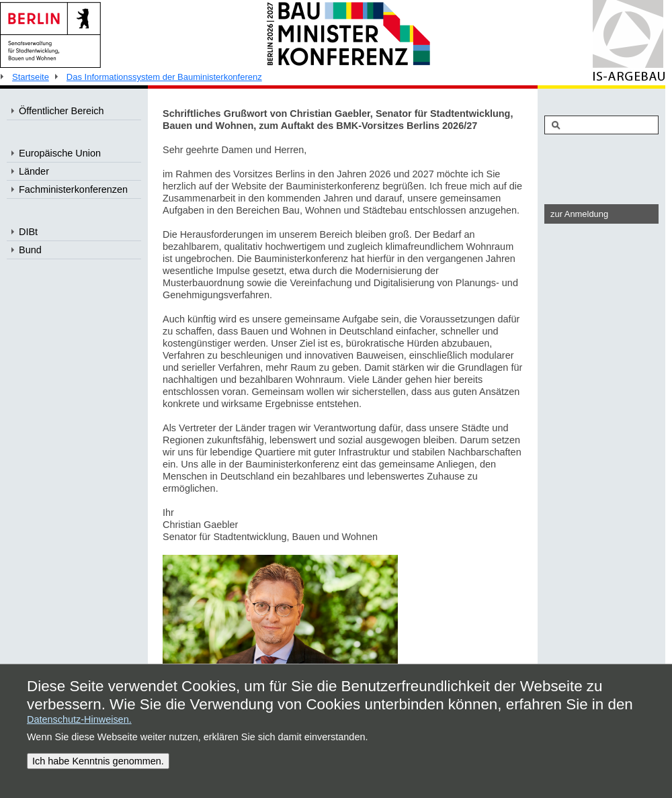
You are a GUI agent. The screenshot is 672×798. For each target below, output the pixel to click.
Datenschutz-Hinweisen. (79, 719)
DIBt (28, 232)
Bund (30, 250)
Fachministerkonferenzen (73, 189)
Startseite (31, 77)
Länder (34, 171)
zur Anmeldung (579, 214)
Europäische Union (60, 153)
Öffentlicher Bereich (61, 111)
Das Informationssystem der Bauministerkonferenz (164, 77)
